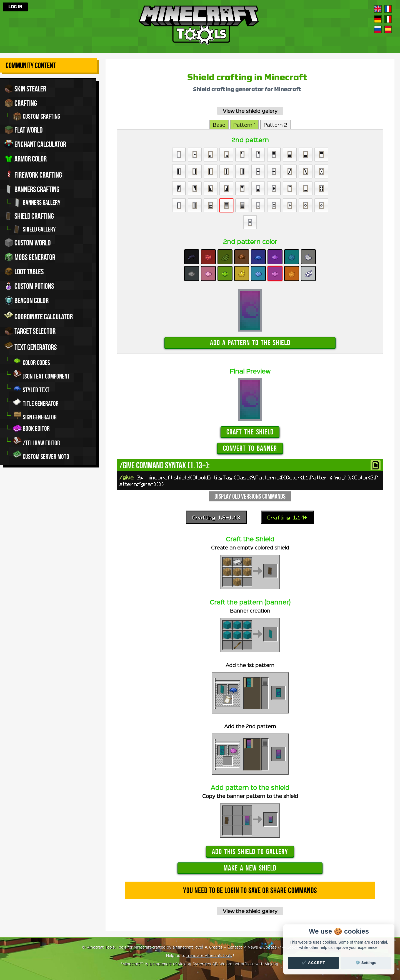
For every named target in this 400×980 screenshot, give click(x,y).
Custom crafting (36, 116)
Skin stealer (25, 89)
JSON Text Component (41, 375)
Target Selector (30, 331)
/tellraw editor (36, 442)
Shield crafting (29, 216)
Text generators (31, 346)
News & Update (262, 947)
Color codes (31, 361)
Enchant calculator (35, 144)
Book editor (31, 429)
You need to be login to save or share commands (250, 890)
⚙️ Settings (366, 963)
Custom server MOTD (41, 455)
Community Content (31, 65)
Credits (216, 947)
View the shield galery (250, 111)
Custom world (27, 243)
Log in (15, 7)
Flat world (23, 130)
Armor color (26, 159)
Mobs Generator (30, 257)
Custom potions (29, 286)
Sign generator (35, 416)
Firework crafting (33, 174)
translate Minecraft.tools (209, 955)
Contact (235, 947)
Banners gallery (37, 203)
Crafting (21, 103)
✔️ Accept (313, 963)
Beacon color (27, 300)
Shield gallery (34, 229)
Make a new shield (250, 868)
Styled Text (31, 388)
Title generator (36, 402)
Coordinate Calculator (39, 316)
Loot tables (24, 272)
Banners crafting (32, 189)
